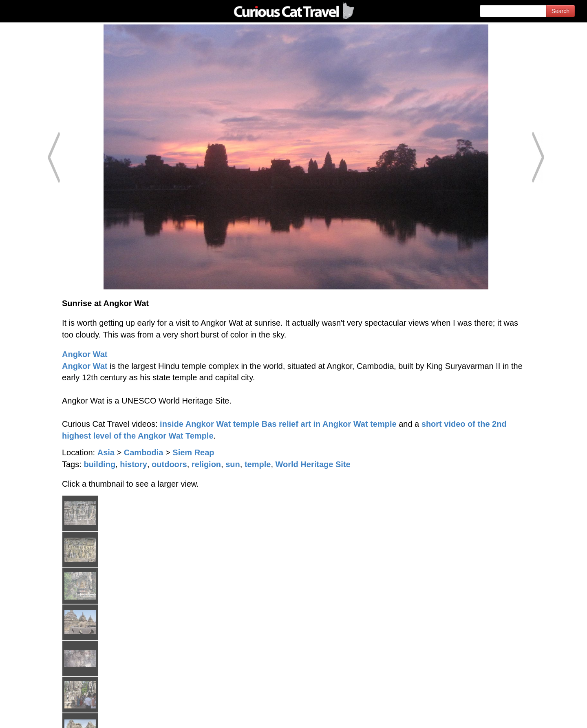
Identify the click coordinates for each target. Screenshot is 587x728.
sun (233, 464)
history (134, 464)
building (99, 464)
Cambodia (144, 452)
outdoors (169, 464)
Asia (106, 452)
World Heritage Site (313, 464)
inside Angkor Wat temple (210, 424)
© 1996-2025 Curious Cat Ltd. (50, 715)
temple (258, 464)
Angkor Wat (85, 354)
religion (206, 464)
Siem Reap (193, 452)
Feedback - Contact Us (547, 715)
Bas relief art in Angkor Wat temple (329, 424)
